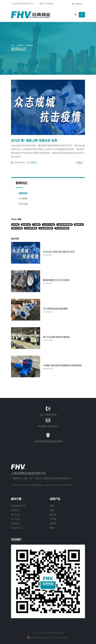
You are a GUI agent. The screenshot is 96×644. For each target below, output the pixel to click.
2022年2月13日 (48, 312)
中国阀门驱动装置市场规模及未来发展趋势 (62, 365)
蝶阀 (52, 528)
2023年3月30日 (48, 369)
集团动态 (30, 45)
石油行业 (15, 523)
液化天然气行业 (19, 506)
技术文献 (23, 204)
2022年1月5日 (47, 283)
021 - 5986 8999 (48, 415)
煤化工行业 (16, 528)
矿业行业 (15, 510)
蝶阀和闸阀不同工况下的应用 (56, 280)
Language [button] (78, 4)
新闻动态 (20, 45)
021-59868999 (47, 4)
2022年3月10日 (48, 340)
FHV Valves (17, 485)
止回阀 (53, 519)
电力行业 (15, 515)
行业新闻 (23, 198)
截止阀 (53, 515)
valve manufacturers (54, 485)
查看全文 (80, 163)
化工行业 (15, 519)
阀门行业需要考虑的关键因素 (56, 337)
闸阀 (52, 510)
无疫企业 (33, 163)
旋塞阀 (53, 523)
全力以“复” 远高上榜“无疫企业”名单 (59, 252)
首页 (13, 45)
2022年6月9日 (47, 255)
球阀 (52, 506)
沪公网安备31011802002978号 (41, 638)
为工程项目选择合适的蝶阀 (55, 309)
